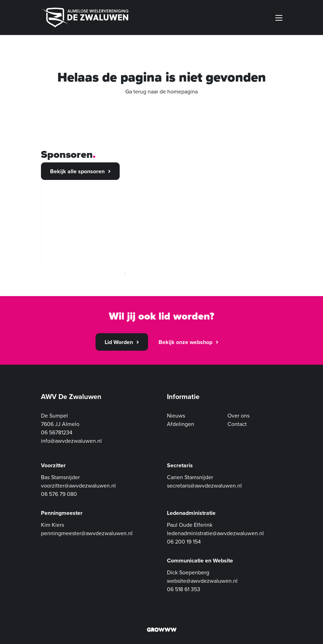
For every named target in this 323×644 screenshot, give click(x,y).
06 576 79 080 (59, 494)
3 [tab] (146, 273)
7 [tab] (188, 273)
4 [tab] (156, 273)
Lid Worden (119, 342)
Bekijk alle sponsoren (77, 171)
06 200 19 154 (184, 542)
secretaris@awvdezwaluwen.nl (204, 486)
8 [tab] (198, 273)
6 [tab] (177, 273)
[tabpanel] (97, 224)
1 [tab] (125, 273)
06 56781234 (57, 433)
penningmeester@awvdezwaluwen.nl (87, 533)
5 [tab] (167, 273)
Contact (237, 424)
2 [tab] (135, 273)
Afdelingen (181, 424)
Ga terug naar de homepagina (161, 92)
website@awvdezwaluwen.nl (202, 581)
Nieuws (176, 416)
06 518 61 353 (184, 589)
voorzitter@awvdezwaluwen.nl (78, 486)
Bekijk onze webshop (185, 342)
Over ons (238, 416)
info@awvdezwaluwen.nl (71, 441)
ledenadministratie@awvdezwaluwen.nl (215, 533)
